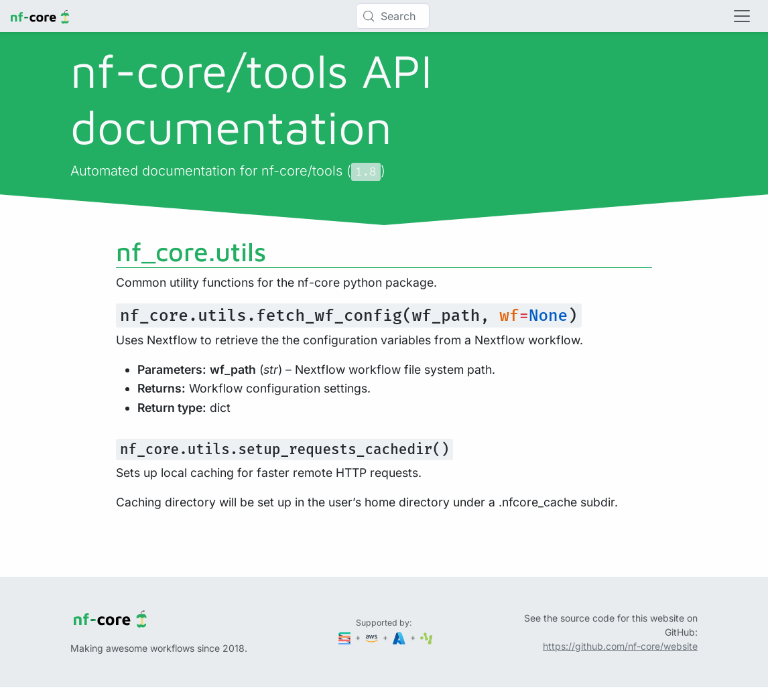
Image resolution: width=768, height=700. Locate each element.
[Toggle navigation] (742, 16)
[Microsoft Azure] (400, 637)
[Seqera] (346, 637)
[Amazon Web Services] (373, 637)
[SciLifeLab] (427, 637)
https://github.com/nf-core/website (620, 646)
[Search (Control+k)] (393, 16)
